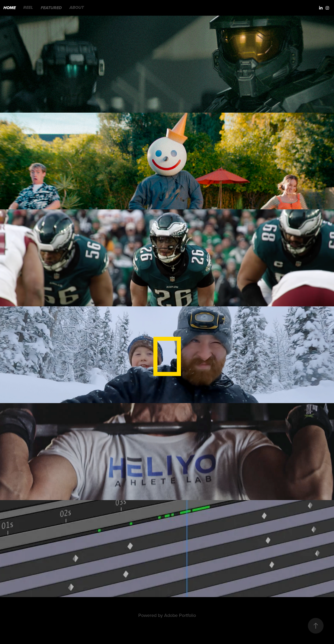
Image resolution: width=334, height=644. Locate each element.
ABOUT (77, 8)
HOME (10, 8)
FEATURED (51, 8)
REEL (28, 8)
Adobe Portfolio (180, 615)
